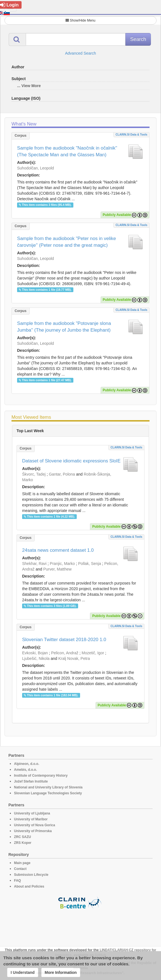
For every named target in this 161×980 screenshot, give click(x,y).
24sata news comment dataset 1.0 (58, 550)
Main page (22, 863)
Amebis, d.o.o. (25, 770)
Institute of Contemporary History (41, 776)
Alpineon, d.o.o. (27, 764)
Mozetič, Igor (93, 653)
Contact (20, 869)
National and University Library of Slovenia (48, 787)
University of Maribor (31, 819)
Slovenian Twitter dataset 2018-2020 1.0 (64, 640)
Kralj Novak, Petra (74, 658)
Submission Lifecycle (31, 875)
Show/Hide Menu (80, 20)
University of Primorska (33, 831)
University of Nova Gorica (35, 825)
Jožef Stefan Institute (31, 781)
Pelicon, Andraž (65, 653)
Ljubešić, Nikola (36, 658)
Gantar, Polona (62, 474)
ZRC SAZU (23, 837)
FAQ (17, 881)
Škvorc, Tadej (34, 474)
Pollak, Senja (90, 564)
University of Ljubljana (32, 813)
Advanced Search (81, 53)
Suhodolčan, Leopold (36, 168)
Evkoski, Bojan (35, 653)
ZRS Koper (23, 843)
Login (9, 5)
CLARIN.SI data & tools (131, 135)
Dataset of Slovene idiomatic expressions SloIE (71, 461)
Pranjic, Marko (62, 564)
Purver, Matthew (58, 569)
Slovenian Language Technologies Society (48, 793)
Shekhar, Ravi (34, 564)
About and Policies (29, 886)
